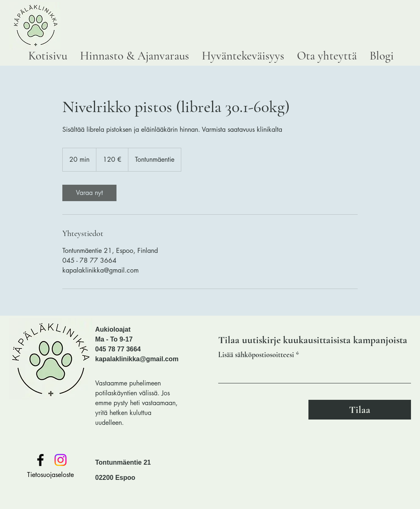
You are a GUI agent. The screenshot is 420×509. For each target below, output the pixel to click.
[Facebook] (40, 460)
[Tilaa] (360, 410)
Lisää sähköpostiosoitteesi (256, 355)
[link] (89, 193)
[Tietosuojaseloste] (50, 475)
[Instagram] (60, 460)
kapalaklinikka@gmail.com (137, 359)
